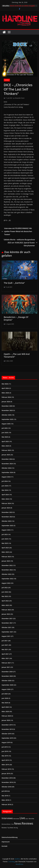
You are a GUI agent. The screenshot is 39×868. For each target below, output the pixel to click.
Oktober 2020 (6, 681)
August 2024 (6, 477)
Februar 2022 (6, 610)
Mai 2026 (5, 384)
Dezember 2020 (7, 672)
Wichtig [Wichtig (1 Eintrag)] (16, 828)
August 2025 (6, 424)
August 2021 (6, 636)
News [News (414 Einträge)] (18, 823)
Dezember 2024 (7, 459)
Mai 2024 (5, 490)
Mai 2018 (5, 796)
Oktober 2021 (6, 627)
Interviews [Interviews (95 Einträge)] (7, 818)
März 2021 (5, 658)
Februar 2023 (6, 557)
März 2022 (5, 605)
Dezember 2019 (7, 725)
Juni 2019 (5, 751)
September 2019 (7, 738)
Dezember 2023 (7, 512)
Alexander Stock (20, 98)
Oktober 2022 (6, 574)
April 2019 (5, 760)
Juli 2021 (5, 641)
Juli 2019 (5, 747)
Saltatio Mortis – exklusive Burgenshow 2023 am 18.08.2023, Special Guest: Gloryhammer (21, 243)
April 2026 (5, 388)
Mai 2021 (5, 649)
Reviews (7, 80)
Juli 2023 (5, 534)
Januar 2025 (6, 455)
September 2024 (7, 472)
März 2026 (5, 393)
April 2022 (5, 601)
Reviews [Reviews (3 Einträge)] (4, 828)
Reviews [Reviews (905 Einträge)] (27, 823)
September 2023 (7, 526)
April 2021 (5, 654)
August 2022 (6, 583)
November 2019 (7, 729)
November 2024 (7, 464)
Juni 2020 (5, 698)
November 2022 (7, 570)
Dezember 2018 (7, 778)
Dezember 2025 (7, 406)
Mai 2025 (5, 437)
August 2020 (6, 689)
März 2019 (5, 765)
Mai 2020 (5, 703)
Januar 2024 (6, 508)
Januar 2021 (6, 667)
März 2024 (5, 499)
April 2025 (5, 441)
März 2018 (5, 800)
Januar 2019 (6, 773)
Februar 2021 (6, 663)
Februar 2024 (6, 503)
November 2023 (7, 517)
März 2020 (5, 711)
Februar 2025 (6, 450)
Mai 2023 (5, 543)
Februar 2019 (6, 769)
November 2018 (7, 782)
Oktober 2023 (6, 521)
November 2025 (7, 410)
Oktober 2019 (6, 734)
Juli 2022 (5, 588)
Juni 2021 (5, 645)
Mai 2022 (5, 596)
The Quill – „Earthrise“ (14, 283)
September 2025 (7, 419)
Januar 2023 (6, 561)
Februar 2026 (6, 397)
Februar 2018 (6, 804)
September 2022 (7, 579)
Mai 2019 (5, 756)
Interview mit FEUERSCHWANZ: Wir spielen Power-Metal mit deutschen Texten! (17, 231)
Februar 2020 (6, 716)
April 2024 (5, 495)
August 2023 (6, 530)
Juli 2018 (5, 791)
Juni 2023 (5, 539)
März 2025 (5, 446)
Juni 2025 (5, 433)
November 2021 (7, 623)
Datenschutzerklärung (10, 837)
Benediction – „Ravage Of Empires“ (16, 318)
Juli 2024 (5, 481)
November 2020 (7, 676)
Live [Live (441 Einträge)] (22, 818)
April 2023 (5, 548)
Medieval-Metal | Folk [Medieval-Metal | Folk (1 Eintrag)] (8, 824)
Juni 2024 (5, 486)
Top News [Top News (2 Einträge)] (10, 828)
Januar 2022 (6, 614)
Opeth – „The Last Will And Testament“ (17, 355)
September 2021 (7, 632)
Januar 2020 (6, 720)
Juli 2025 (5, 428)
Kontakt (5, 846)
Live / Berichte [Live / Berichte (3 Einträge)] (30, 819)
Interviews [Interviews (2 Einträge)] (16, 819)
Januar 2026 (6, 402)
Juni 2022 (5, 592)
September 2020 (7, 685)
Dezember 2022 (7, 565)
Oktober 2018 (6, 787)
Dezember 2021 (7, 618)
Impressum (6, 842)
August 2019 (6, 742)
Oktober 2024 (6, 468)
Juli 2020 (5, 694)
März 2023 (5, 552)
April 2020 (5, 707)
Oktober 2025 (6, 415)
